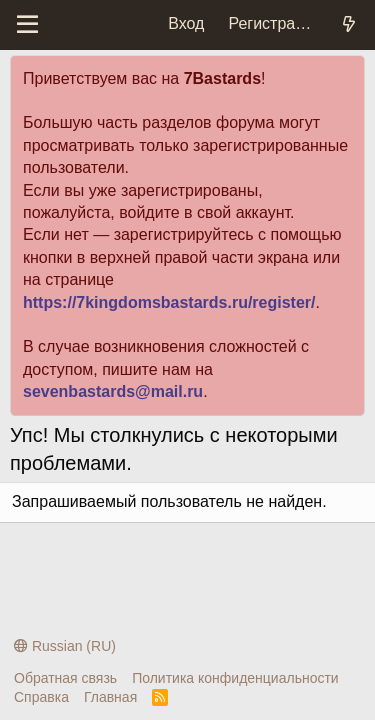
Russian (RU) (65, 646)
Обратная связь (65, 678)
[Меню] (27, 25)
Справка (41, 697)
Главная (110, 697)
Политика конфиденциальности (235, 678)
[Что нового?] (348, 24)
